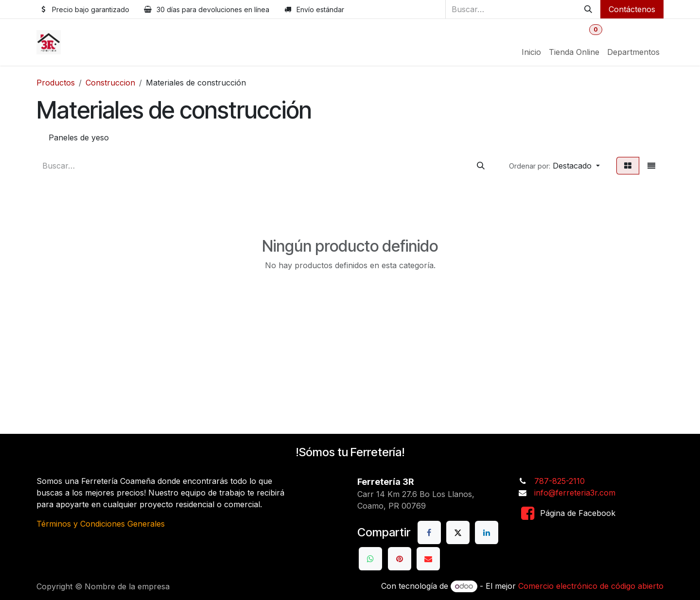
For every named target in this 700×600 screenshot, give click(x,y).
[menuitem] (531, 52)
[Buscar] (588, 9)
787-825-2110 (560, 481)
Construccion (110, 83)
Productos (56, 83)
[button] (554, 166)
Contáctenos (632, 9)
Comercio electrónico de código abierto (591, 586)
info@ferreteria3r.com (575, 493)
